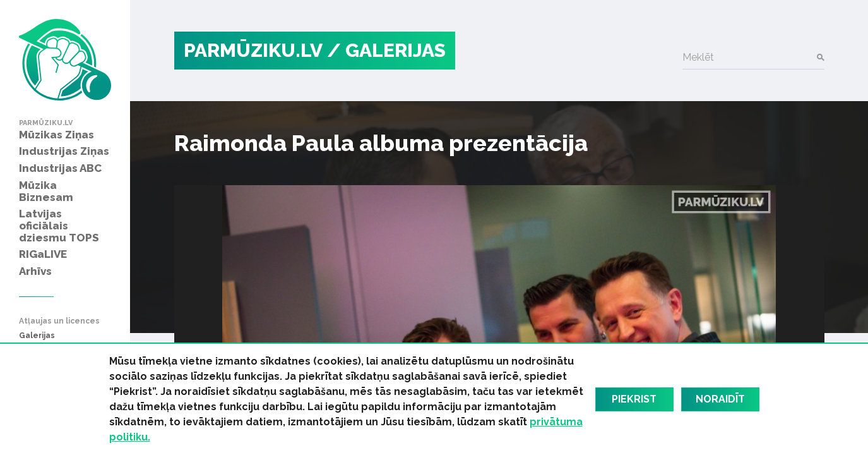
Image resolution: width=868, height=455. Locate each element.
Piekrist (634, 399)
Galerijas (37, 336)
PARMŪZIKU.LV (253, 50)
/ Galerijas (386, 50)
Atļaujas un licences (59, 321)
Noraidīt (720, 399)
